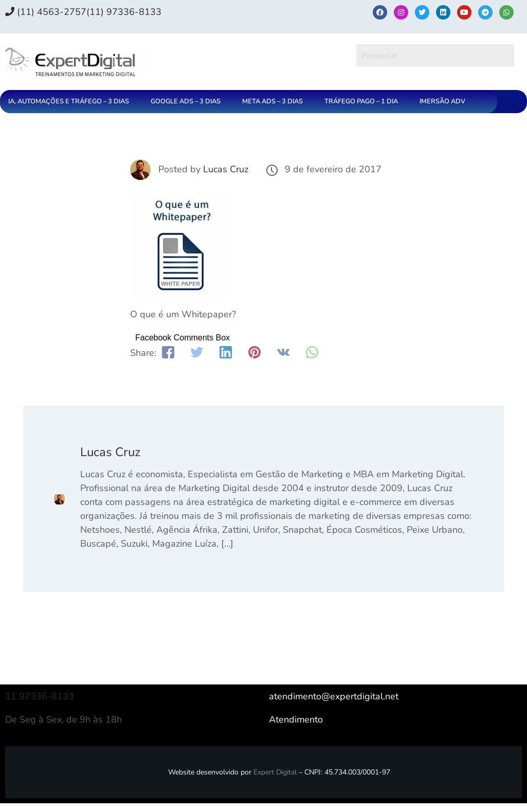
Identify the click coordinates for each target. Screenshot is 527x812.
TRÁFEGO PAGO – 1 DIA (361, 101)
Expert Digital (275, 772)
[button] (71, 102)
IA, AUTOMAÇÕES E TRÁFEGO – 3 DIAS (69, 101)
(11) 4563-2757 (46, 12)
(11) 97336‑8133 (124, 12)
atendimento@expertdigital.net (334, 696)
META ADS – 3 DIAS (272, 101)
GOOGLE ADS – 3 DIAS (186, 101)
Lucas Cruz (226, 169)
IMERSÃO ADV (442, 101)
